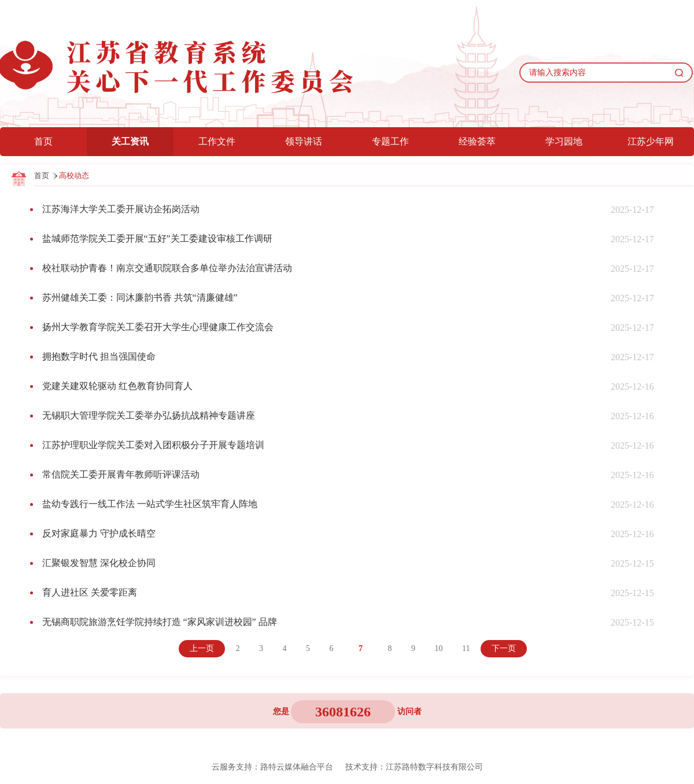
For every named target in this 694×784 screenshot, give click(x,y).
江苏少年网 (651, 141)
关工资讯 (130, 141)
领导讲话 (304, 141)
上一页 (202, 648)
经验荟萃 (477, 141)
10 (439, 648)
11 (466, 648)
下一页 (504, 648)
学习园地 (564, 141)
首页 (43, 141)
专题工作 (390, 141)
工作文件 (217, 141)
